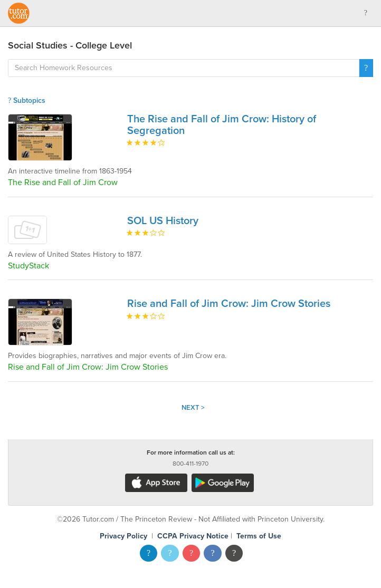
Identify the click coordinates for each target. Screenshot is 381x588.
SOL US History (163, 221)
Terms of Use (259, 536)
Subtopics (27, 100)
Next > (193, 408)
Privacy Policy (123, 536)
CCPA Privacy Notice (193, 536)
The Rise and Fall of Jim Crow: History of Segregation (222, 125)
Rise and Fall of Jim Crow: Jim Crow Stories (229, 304)
